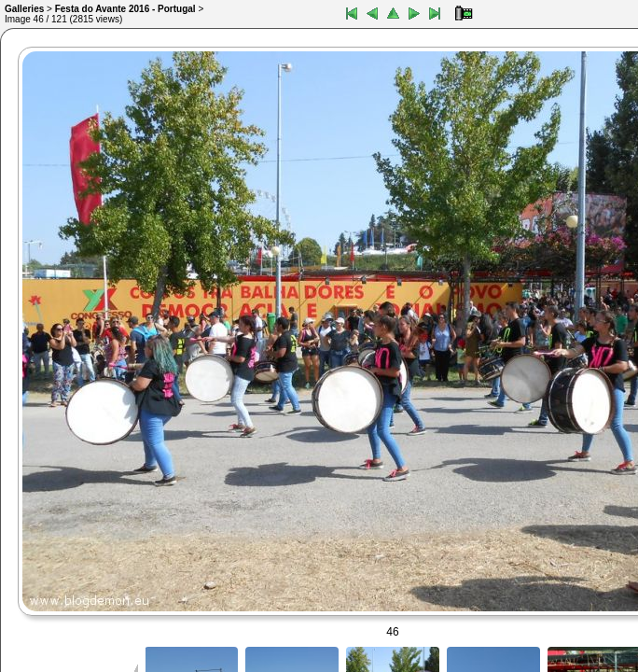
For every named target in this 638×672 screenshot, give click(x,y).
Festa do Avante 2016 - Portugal (125, 9)
